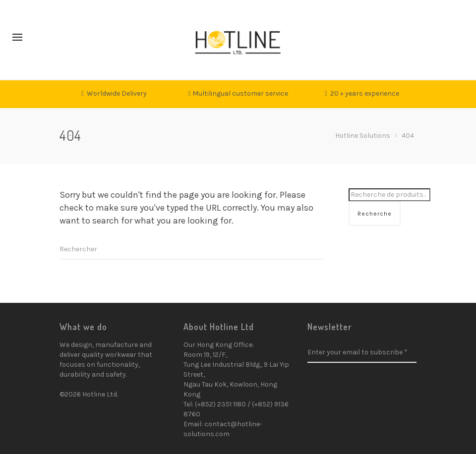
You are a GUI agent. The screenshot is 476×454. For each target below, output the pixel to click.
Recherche (375, 214)
